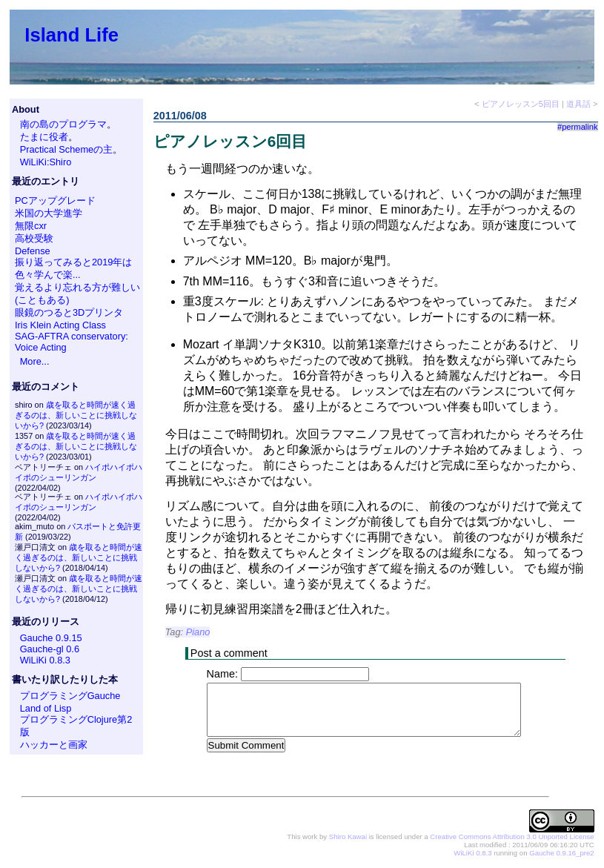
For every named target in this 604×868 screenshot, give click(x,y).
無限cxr (31, 226)
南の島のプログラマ (63, 124)
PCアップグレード (55, 201)
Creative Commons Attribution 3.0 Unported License (512, 837)
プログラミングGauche (70, 696)
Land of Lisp (46, 708)
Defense (33, 251)
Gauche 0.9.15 (51, 638)
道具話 (578, 104)
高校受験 (34, 238)
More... (35, 361)
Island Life (72, 35)
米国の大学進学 (49, 213)
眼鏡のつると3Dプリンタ (69, 312)
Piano (198, 632)
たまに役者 (44, 137)
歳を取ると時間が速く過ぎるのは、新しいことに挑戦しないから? (76, 415)
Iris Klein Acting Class (60, 325)
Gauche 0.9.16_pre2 (561, 854)
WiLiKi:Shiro (46, 162)
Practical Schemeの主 (67, 149)
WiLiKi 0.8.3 (45, 660)
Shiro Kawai (348, 837)
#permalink (578, 127)
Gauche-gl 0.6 (50, 649)
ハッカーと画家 (54, 745)
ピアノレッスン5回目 (521, 104)
